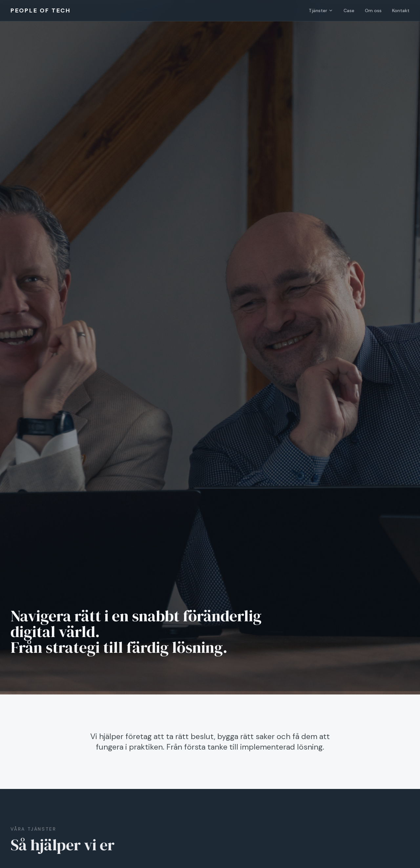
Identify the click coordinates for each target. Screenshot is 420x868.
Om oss (373, 10)
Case (349, 10)
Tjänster (321, 10)
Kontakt (401, 10)
